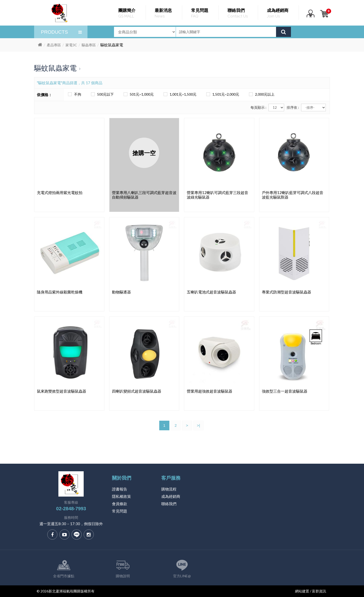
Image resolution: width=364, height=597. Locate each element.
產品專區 (54, 45)
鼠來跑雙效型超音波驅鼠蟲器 (62, 391)
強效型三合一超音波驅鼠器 (285, 391)
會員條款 (120, 504)
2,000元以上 (261, 94)
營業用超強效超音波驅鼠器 (210, 391)
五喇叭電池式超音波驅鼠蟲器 (211, 292)
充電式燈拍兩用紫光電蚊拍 (60, 193)
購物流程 (169, 489)
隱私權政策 (121, 496)
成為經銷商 (171, 496)
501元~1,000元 (138, 94)
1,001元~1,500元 (179, 94)
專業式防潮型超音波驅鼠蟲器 (287, 292)
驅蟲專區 (89, 45)
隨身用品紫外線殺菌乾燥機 (60, 292)
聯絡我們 (169, 504)
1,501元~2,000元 (222, 94)
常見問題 (120, 511)
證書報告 (120, 489)
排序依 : (293, 107)
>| (199, 425)
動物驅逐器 (121, 292)
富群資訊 (319, 591)
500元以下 (102, 94)
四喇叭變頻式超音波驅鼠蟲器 (137, 391)
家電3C (71, 45)
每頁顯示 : (258, 107)
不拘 (74, 94)
